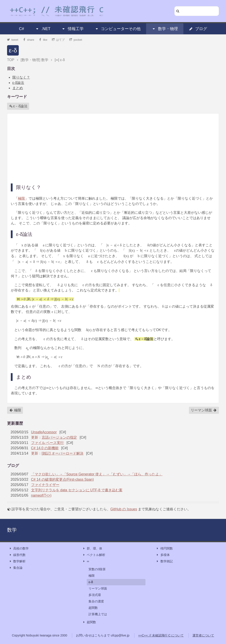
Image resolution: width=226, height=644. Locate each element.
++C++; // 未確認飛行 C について (161, 635)
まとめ (18, 88)
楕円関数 (164, 549)
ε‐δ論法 (18, 83)
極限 (21, 198)
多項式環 (95, 595)
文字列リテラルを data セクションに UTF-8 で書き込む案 (77, 490)
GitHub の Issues (124, 509)
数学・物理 (165, 29)
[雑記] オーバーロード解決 (63, 453)
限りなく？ (21, 77)
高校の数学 (19, 549)
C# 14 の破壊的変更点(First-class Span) (63, 479)
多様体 (163, 555)
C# (22, 29)
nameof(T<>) (41, 495)
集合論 (16, 568)
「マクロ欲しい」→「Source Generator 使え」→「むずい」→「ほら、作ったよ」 (97, 474)
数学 (12, 530)
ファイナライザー (45, 485)
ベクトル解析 (94, 555)
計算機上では (98, 614)
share (28, 40)
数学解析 (17, 561)
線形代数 (17, 555)
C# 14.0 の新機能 (45, 448)
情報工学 (73, 29)
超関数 (93, 608)
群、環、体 (92, 549)
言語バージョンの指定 (59, 437)
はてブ (58, 40)
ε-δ (13, 50)
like (43, 40)
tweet (13, 40)
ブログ (198, 29)
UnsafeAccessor (44, 432)
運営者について (203, 635)
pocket (76, 40)
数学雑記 (164, 561)
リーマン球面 (204, 410)
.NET (43, 29)
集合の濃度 (96, 601)
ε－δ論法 (18, 106)
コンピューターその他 (118, 29)
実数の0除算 (97, 569)
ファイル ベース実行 (47, 443)
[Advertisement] (113, 148)
